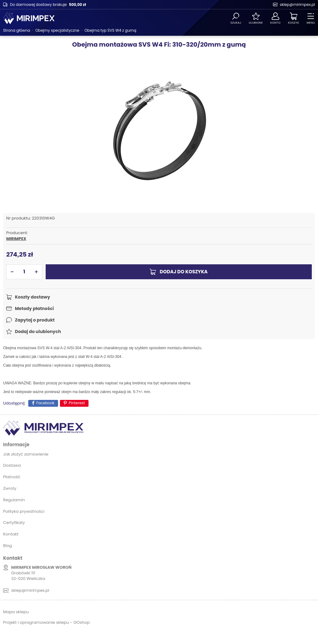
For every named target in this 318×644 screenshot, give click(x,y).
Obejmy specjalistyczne (57, 30)
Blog (7, 546)
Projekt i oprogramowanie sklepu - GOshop (46, 622)
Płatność (12, 477)
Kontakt (11, 534)
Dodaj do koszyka (184, 272)
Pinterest (77, 403)
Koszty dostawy (32, 297)
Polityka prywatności (24, 511)
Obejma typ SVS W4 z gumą (110, 30)
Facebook (45, 403)
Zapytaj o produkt (35, 320)
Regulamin (14, 500)
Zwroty (10, 488)
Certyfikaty (14, 523)
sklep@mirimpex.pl (297, 5)
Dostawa (12, 465)
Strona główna (17, 30)
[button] (12, 272)
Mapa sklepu (16, 612)
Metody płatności (34, 308)
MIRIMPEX (16, 239)
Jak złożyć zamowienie (26, 454)
